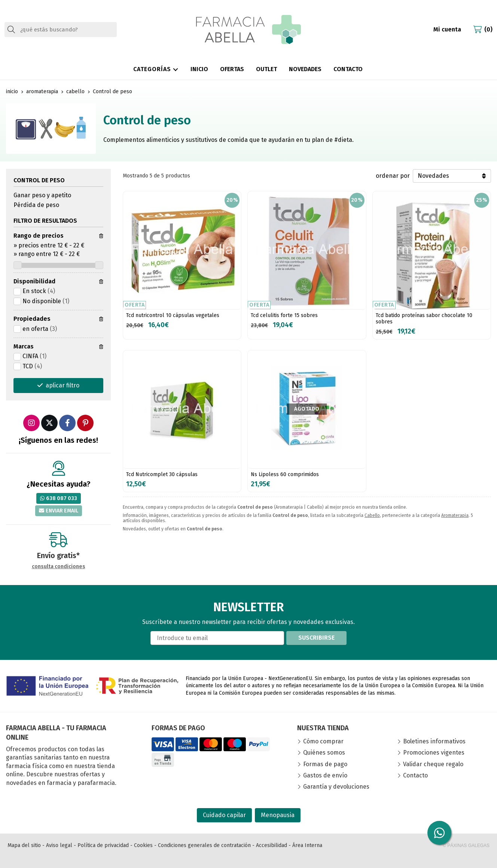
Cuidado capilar (224, 815)
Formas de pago (325, 764)
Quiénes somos (324, 753)
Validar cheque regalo (433, 764)
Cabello (372, 515)
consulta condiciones (59, 567)
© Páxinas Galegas (466, 846)
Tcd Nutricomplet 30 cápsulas (162, 474)
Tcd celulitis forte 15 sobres (284, 315)
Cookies (143, 845)
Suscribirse (316, 638)
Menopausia (278, 815)
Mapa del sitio (24, 845)
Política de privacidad (103, 845)
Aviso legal (59, 845)
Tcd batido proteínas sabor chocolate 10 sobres (424, 319)
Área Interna (307, 845)
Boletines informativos (434, 741)
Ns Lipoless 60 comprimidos (285, 474)
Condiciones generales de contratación (204, 845)
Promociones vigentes (434, 753)
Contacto (415, 775)
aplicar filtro (62, 385)
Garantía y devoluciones (336, 787)
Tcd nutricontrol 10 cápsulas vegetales (173, 315)
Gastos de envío (325, 775)
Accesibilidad (272, 845)
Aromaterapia (455, 515)
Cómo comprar (323, 741)
